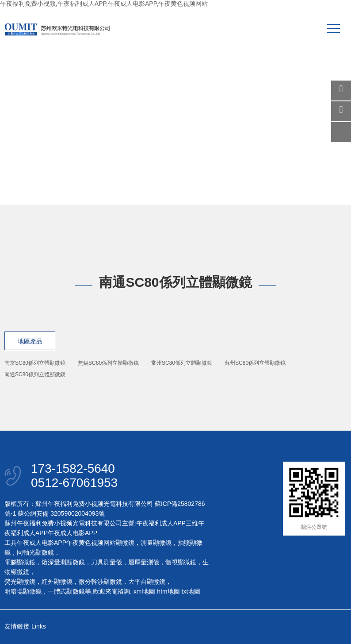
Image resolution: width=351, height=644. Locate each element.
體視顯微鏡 (181, 562)
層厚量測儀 (144, 562)
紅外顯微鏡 (57, 582)
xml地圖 (145, 591)
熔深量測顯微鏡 (63, 562)
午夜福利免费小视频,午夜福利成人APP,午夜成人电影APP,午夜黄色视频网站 (104, 4)
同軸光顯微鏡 (35, 552)
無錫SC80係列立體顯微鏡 (108, 363)
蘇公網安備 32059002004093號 (60, 513)
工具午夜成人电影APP (35, 543)
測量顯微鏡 (156, 543)
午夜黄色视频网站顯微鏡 (100, 543)
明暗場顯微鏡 (23, 591)
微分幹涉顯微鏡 (100, 582)
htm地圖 (168, 591)
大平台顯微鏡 (147, 582)
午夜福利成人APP (161, 523)
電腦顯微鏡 (20, 562)
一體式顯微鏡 (66, 591)
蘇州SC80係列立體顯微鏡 (255, 363)
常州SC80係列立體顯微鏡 (182, 363)
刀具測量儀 (107, 562)
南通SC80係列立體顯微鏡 (35, 374)
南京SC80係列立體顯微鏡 (35, 363)
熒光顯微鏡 (20, 582)
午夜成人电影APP (72, 533)
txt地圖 (191, 591)
